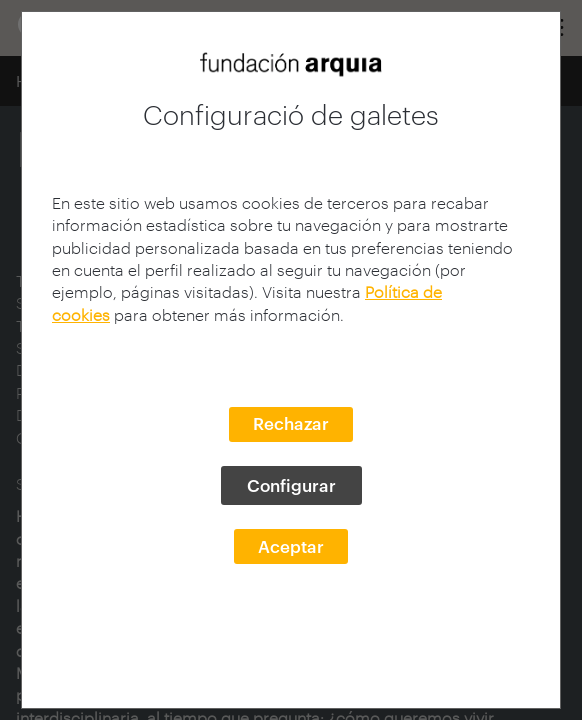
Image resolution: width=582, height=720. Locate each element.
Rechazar (291, 423)
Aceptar (291, 546)
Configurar (291, 485)
